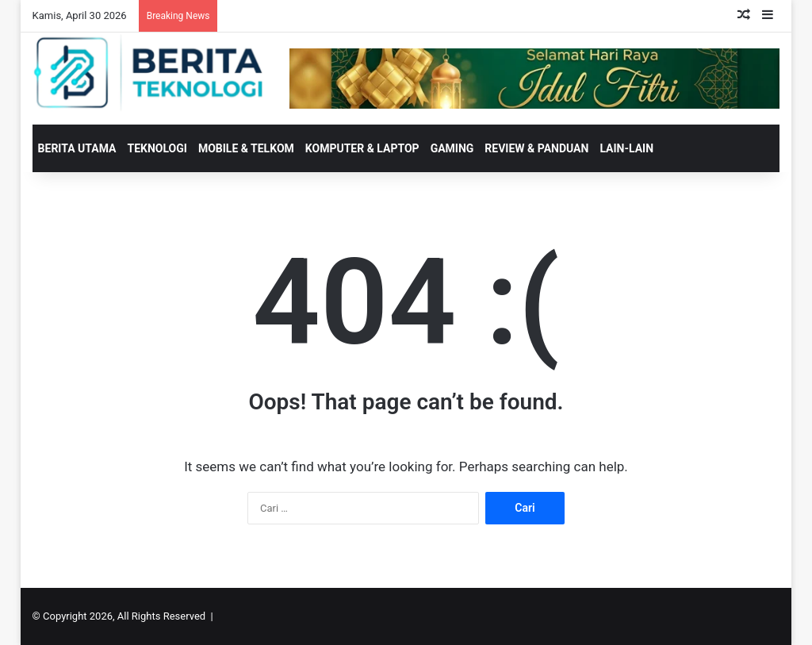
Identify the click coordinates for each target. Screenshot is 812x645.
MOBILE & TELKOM (246, 148)
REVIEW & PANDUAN (536, 148)
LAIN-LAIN (626, 148)
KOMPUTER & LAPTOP (362, 148)
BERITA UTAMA (77, 148)
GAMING (452, 148)
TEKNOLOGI (157, 148)
